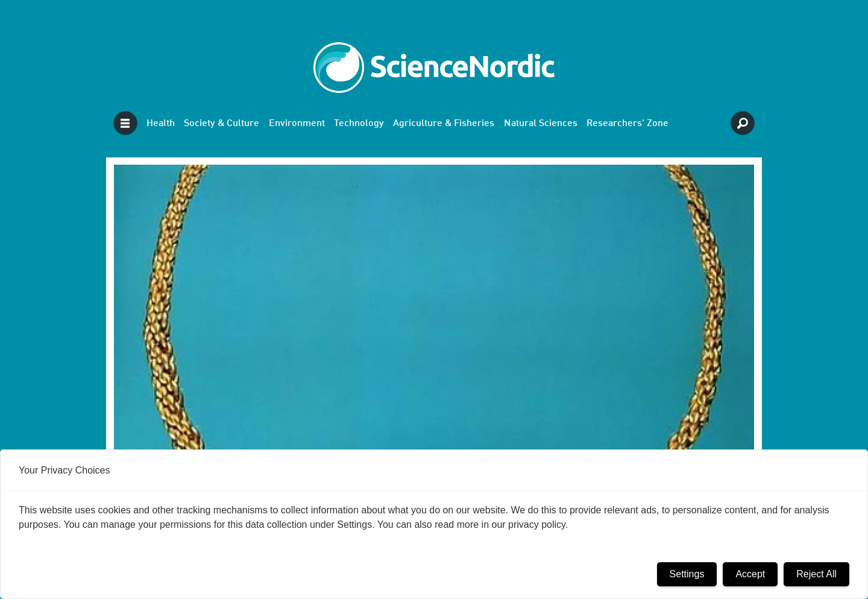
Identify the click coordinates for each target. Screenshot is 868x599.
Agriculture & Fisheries (444, 124)
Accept (750, 574)
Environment (297, 124)
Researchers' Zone (627, 124)
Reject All (816, 574)
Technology (359, 124)
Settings (687, 574)
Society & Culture (222, 124)
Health (161, 124)
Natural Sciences (541, 124)
